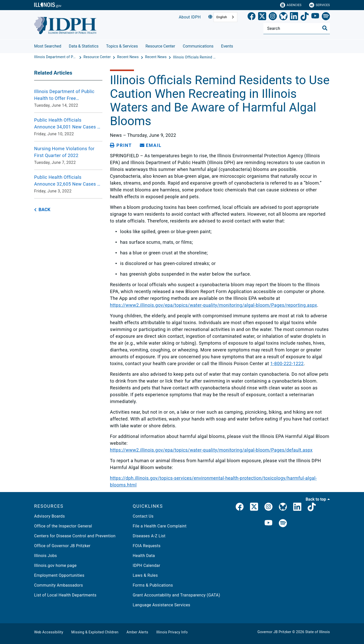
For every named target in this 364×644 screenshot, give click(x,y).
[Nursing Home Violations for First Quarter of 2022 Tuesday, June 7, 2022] (68, 156)
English (222, 17)
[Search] (297, 28)
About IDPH (190, 17)
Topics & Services (122, 46)
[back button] (42, 210)
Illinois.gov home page (55, 565)
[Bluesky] (283, 17)
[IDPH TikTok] (312, 508)
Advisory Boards (50, 516)
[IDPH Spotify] (283, 524)
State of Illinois (317, 632)
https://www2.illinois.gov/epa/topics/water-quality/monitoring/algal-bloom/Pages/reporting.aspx (213, 305)
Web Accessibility (49, 632)
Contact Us (143, 516)
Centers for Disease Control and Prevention (75, 536)
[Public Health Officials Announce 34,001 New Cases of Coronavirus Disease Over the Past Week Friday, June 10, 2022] (68, 127)
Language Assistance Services (162, 605)
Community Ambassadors (59, 585)
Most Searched (48, 46)
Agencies (291, 5)
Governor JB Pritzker (275, 632)
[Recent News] (128, 57)
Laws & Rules (145, 575)
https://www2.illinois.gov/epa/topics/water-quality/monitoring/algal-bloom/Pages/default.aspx (211, 450)
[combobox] (225, 17)
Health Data (144, 556)
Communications (198, 46)
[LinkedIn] (294, 17)
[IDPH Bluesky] (283, 508)
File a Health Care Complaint (160, 526)
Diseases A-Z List (149, 536)
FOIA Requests (147, 546)
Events (227, 46)
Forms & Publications (153, 585)
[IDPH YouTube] (268, 524)
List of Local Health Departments (65, 595)
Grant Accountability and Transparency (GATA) (176, 595)
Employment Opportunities (59, 575)
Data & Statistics (84, 46)
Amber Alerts (138, 632)
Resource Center (160, 46)
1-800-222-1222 (287, 363)
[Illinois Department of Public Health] (56, 57)
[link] (252, 17)
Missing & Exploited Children (95, 632)
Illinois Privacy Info (172, 632)
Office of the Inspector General (63, 526)
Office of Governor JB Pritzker (62, 546)
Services (320, 5)
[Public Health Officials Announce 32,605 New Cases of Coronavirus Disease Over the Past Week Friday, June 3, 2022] (68, 184)
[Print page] (121, 145)
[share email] (151, 145)
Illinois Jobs (45, 556)
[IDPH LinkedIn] (297, 508)
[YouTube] (315, 17)
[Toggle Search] (325, 28)
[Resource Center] (98, 57)
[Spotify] (326, 17)
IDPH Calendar (146, 565)
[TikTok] (305, 17)
